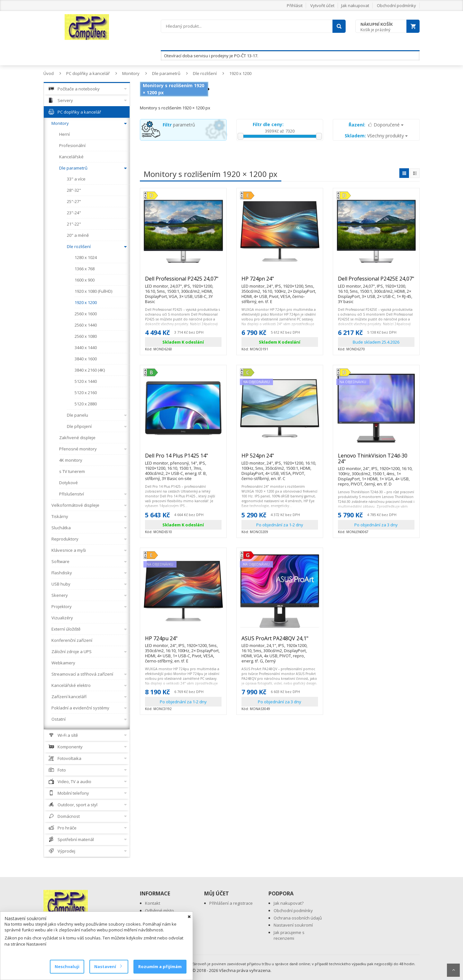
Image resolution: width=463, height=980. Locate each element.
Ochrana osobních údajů (298, 918)
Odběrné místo (159, 911)
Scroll (453, 970)
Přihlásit (295, 5)
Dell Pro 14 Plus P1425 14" (183, 458)
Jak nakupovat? (289, 903)
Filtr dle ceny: (268, 124)
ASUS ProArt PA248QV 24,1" (280, 641)
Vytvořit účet (322, 5)
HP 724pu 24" (183, 641)
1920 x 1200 (240, 73)
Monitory (131, 73)
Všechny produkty (376, 136)
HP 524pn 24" (280, 458)
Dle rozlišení (205, 73)
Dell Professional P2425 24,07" (183, 282)
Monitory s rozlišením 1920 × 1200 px (173, 89)
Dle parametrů (166, 73)
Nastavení (108, 966)
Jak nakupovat (355, 5)
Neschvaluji (67, 966)
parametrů (179, 125)
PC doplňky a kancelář (88, 73)
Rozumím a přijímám (160, 966)
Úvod (49, 73)
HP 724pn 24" (280, 282)
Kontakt (153, 903)
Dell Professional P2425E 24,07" (376, 282)
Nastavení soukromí (293, 925)
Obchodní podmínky (396, 5)
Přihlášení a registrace (231, 903)
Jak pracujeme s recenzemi (289, 935)
